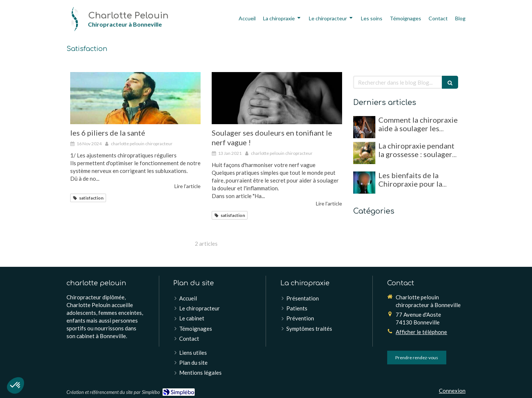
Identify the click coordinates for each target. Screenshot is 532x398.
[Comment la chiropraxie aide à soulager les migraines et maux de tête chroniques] (364, 127)
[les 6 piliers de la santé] (135, 98)
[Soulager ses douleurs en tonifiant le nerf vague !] (277, 98)
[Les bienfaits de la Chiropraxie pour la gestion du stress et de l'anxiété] (364, 183)
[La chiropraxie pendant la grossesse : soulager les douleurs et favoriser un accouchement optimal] (364, 153)
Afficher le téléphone (421, 332)
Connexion (452, 391)
